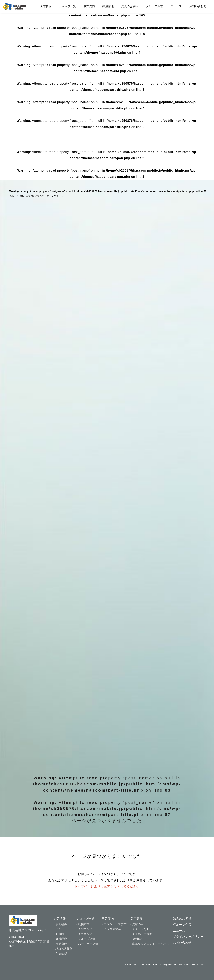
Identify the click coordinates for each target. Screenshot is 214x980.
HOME (12, 196)
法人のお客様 (130, 6)
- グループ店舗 (86, 939)
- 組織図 (59, 934)
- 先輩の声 (137, 924)
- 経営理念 (60, 939)
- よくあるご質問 (141, 934)
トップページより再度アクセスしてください (107, 886)
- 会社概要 (60, 924)
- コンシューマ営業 (114, 924)
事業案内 (89, 6)
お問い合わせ (198, 6)
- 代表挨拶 (60, 953)
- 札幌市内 (83, 924)
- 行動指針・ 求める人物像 (63, 946)
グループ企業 (154, 6)
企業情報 (46, 6)
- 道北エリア (84, 929)
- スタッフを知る (141, 929)
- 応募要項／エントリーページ (150, 944)
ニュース (176, 6)
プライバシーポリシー (188, 937)
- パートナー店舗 (87, 944)
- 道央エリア (84, 934)
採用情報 (108, 6)
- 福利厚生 (137, 939)
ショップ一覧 (68, 6)
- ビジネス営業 (111, 929)
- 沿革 (58, 929)
